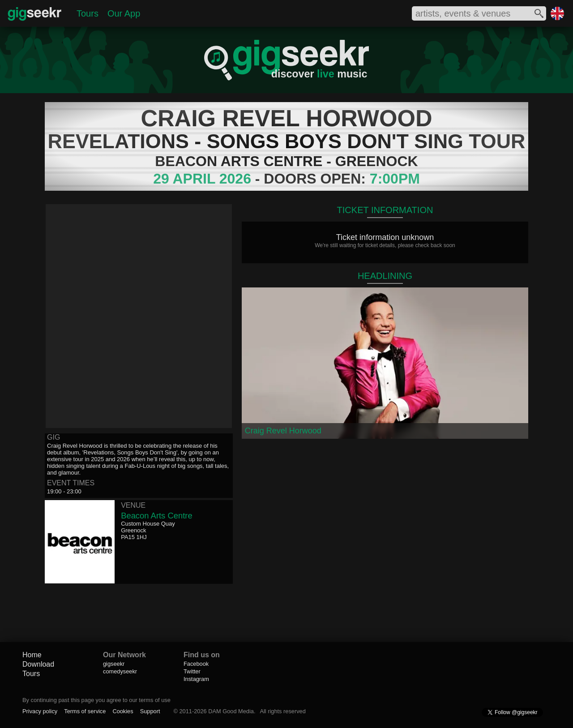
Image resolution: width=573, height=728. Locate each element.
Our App (124, 13)
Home (32, 655)
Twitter (192, 671)
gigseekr (114, 664)
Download (38, 664)
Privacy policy (40, 711)
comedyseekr (120, 671)
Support (150, 711)
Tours (88, 13)
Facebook (196, 664)
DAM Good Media (231, 711)
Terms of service (85, 711)
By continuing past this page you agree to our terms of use (96, 700)
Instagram (196, 679)
